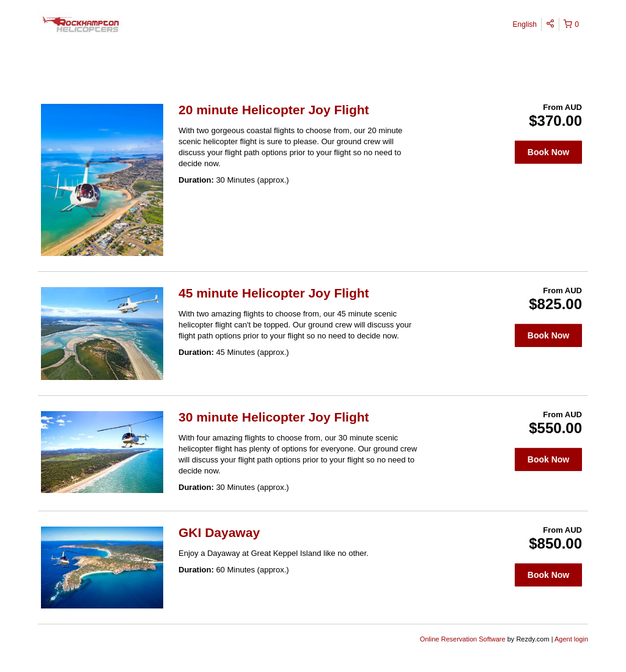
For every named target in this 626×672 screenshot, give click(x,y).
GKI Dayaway (219, 532)
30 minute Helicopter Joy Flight (274, 417)
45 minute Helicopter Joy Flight (274, 293)
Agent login (571, 639)
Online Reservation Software (463, 639)
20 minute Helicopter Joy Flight (274, 110)
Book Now (548, 152)
